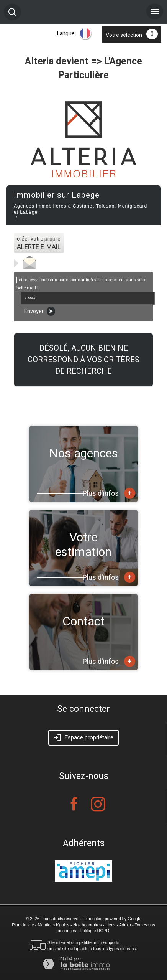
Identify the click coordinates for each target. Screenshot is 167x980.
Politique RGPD (94, 931)
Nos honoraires (88, 925)
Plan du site (23, 925)
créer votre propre (39, 243)
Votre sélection (124, 35)
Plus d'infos (109, 493)
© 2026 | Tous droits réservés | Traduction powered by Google (83, 919)
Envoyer (40, 311)
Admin (125, 925)
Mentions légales (54, 925)
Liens (110, 925)
